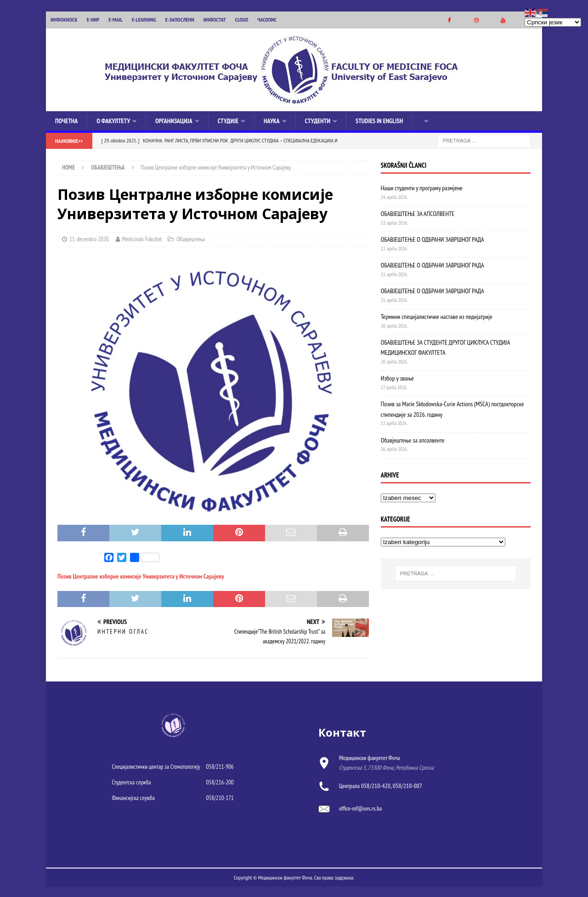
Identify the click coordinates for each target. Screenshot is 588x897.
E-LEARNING (144, 20)
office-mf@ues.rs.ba (360, 808)
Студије (228, 120)
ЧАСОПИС (267, 20)
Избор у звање (397, 377)
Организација (174, 120)
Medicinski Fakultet (142, 238)
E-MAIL (116, 20)
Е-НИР (93, 20)
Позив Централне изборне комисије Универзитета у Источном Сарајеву (141, 575)
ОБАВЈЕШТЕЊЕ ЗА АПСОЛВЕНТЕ (418, 213)
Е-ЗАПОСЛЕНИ (180, 20)
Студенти (318, 120)
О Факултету (113, 120)
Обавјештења (191, 238)
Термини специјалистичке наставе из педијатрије (437, 316)
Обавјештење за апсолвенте (413, 439)
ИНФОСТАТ (215, 20)
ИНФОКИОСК (64, 20)
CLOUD (242, 20)
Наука (272, 120)
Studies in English (379, 120)
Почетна (66, 120)
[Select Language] (553, 22)
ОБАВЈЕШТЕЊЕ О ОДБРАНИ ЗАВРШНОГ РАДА (433, 238)
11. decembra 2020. (90, 238)
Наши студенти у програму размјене (422, 187)
